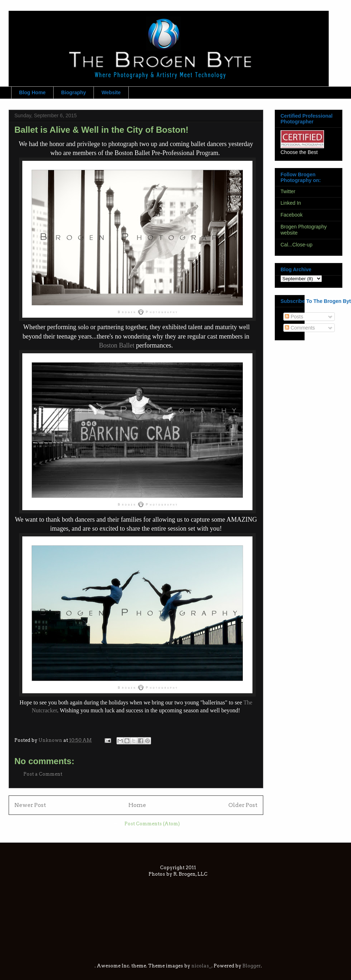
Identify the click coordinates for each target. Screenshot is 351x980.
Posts (294, 317)
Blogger (252, 966)
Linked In (291, 203)
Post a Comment (43, 774)
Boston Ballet (117, 345)
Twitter (288, 191)
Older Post (243, 805)
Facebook (291, 215)
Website (111, 92)
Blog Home (32, 92)
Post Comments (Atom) (152, 824)
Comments (300, 328)
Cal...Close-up (297, 245)
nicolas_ (201, 966)
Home (137, 805)
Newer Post (30, 805)
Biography (74, 92)
